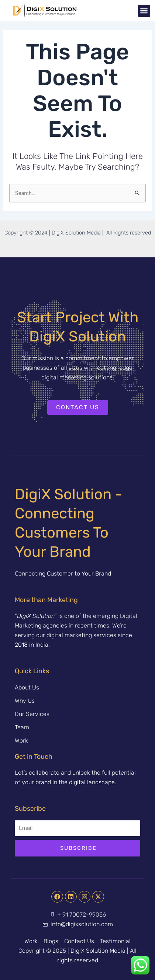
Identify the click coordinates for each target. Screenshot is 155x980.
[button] (144, 11)
